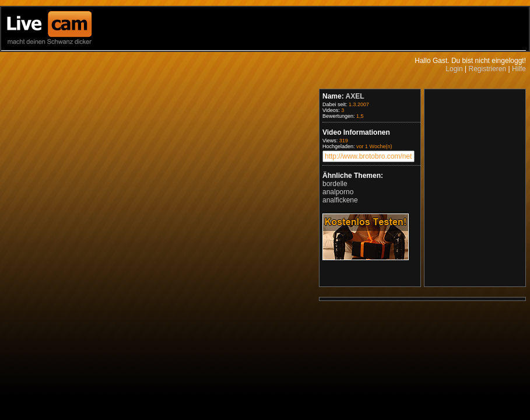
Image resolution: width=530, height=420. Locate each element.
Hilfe (519, 69)
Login (454, 69)
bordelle (335, 184)
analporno (338, 192)
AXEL (355, 96)
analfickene (340, 200)
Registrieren (487, 69)
